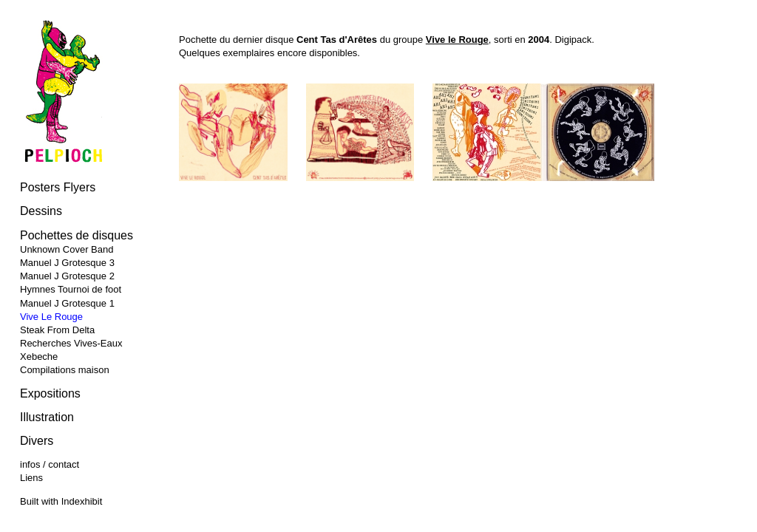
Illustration (47, 417)
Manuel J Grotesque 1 (67, 303)
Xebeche (39, 357)
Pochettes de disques (77, 235)
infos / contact (50, 464)
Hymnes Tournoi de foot (71, 289)
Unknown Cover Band (67, 249)
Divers (37, 441)
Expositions (50, 393)
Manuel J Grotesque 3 (67, 263)
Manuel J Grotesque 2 (67, 276)
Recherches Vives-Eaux (71, 343)
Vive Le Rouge (51, 317)
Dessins (41, 211)
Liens (31, 478)
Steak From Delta (57, 330)
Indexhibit (82, 501)
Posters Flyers (58, 187)
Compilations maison (65, 370)
